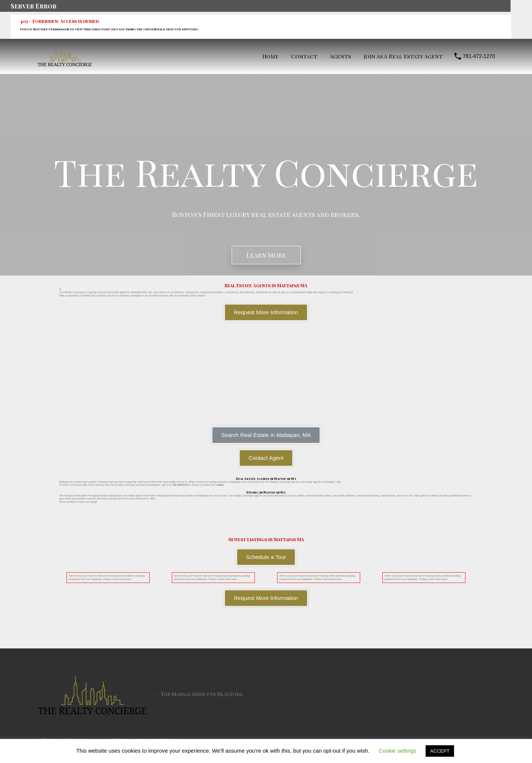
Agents (340, 56)
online (220, 485)
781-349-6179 (180, 485)
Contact (304, 56)
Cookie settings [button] (398, 751)
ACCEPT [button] (440, 751)
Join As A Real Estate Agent (403, 56)
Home (270, 56)
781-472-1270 (479, 56)
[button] (266, 435)
